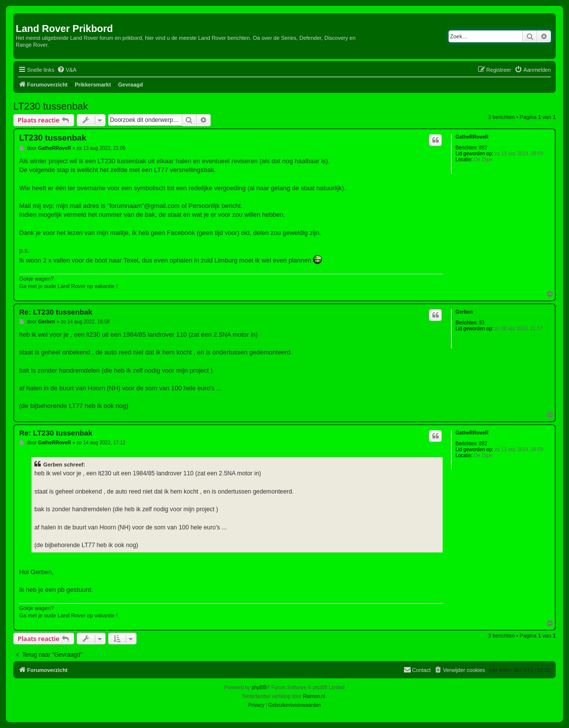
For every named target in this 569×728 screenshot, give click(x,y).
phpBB (259, 687)
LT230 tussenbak (51, 106)
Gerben (464, 312)
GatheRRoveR (472, 137)
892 (483, 148)
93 (482, 323)
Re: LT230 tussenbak (56, 312)
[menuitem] (67, 70)
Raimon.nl (314, 696)
